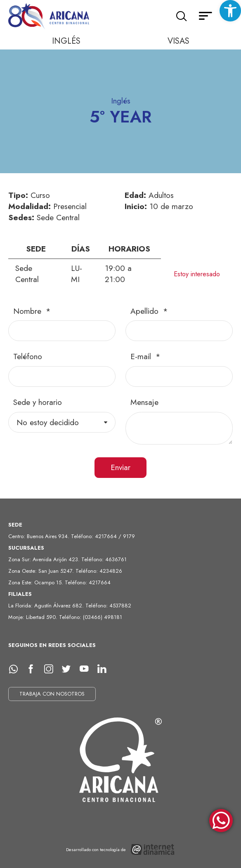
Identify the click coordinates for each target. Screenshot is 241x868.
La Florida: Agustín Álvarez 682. (47, 606)
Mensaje (144, 402)
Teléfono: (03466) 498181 (91, 617)
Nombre (28, 311)
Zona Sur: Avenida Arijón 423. (45, 559)
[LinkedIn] (105, 669)
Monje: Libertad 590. (34, 617)
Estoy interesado (197, 274)
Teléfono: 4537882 (108, 606)
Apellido (146, 311)
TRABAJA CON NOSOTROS (52, 694)
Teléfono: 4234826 (99, 571)
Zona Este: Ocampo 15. (37, 582)
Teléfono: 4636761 (104, 559)
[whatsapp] (16, 669)
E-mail (142, 356)
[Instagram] (52, 669)
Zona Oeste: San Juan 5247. (42, 571)
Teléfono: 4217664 (88, 582)
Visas (178, 41)
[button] (230, 11)
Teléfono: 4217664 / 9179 (103, 536)
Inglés (66, 41)
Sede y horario (38, 402)
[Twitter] (69, 669)
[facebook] (34, 669)
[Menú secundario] (206, 16)
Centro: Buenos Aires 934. (40, 536)
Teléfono (28, 356)
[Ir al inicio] (50, 17)
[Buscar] (181, 16)
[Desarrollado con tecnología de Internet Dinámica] (121, 850)
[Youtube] (87, 669)
